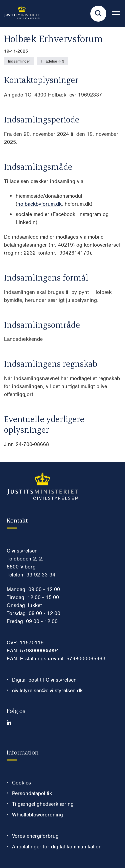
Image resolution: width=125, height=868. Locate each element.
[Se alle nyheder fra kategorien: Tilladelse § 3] (52, 61)
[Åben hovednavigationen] (118, 14)
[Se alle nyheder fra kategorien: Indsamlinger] (19, 61)
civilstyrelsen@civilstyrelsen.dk (47, 691)
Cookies (21, 783)
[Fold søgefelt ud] (98, 14)
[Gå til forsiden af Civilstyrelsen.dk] (20, 13)
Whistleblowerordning (37, 815)
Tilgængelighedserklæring (43, 804)
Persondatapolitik (32, 793)
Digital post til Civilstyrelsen (44, 680)
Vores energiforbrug (35, 836)
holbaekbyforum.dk (39, 204)
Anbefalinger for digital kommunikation (57, 847)
